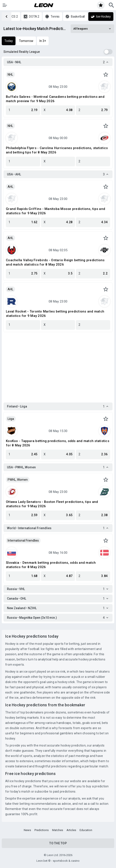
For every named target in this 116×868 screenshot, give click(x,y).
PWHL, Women (18, 480)
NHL (10, 75)
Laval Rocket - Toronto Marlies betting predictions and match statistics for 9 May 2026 (55, 314)
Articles (71, 830)
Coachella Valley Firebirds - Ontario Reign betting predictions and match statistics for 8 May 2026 (55, 262)
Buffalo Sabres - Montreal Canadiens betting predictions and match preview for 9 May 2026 (55, 99)
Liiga (11, 419)
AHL (10, 187)
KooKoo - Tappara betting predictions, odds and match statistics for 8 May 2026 (58, 443)
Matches (58, 830)
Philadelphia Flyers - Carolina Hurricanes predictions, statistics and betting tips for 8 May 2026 (57, 150)
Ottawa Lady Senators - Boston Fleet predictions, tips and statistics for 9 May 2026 (52, 504)
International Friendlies (23, 540)
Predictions (42, 830)
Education (86, 830)
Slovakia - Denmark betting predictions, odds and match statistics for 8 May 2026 (51, 565)
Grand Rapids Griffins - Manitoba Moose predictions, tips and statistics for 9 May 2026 (55, 211)
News (27, 830)
